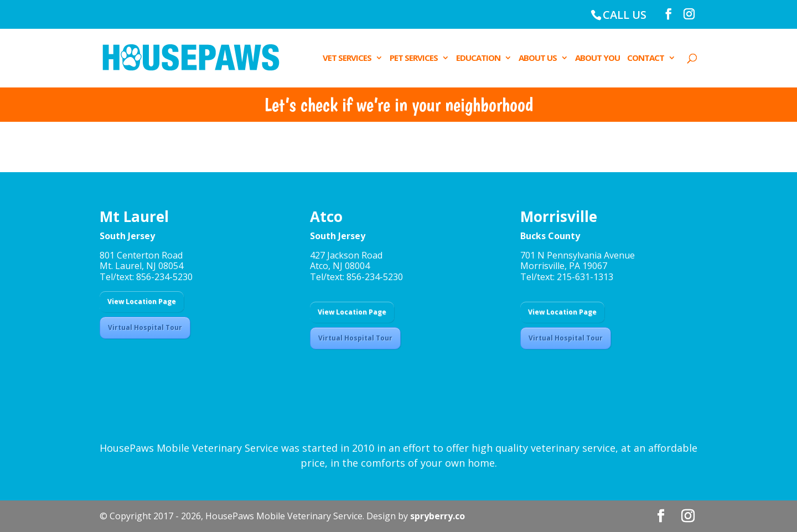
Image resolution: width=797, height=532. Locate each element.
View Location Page (142, 301)
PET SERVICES (414, 58)
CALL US (625, 15)
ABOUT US (538, 58)
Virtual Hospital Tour (145, 327)
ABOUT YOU (597, 58)
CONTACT (646, 58)
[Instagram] (689, 14)
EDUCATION (478, 58)
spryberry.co (438, 516)
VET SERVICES (347, 58)
